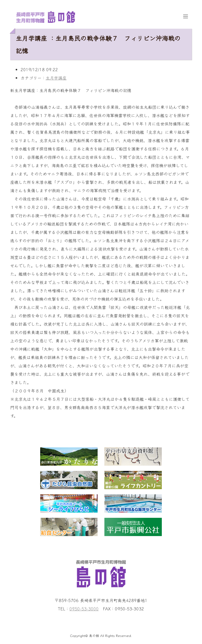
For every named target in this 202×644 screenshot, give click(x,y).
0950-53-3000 (84, 609)
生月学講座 (56, 78)
